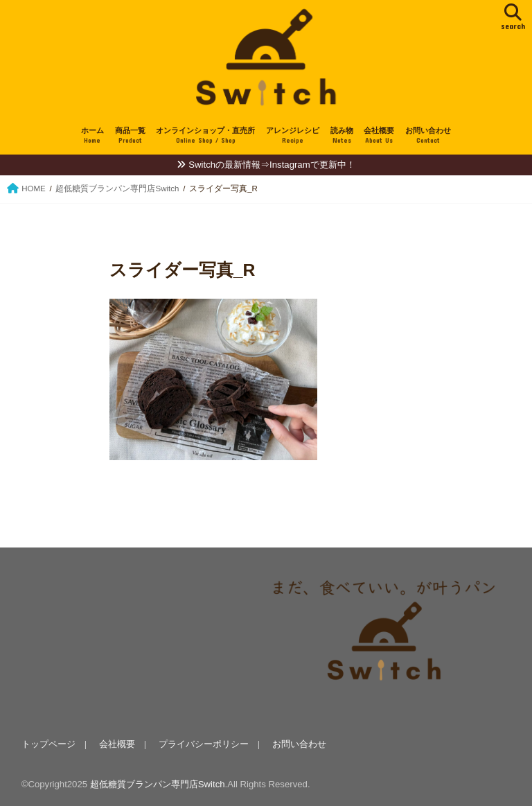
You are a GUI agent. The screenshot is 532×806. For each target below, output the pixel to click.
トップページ (48, 744)
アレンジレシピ (293, 136)
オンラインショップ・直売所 (205, 136)
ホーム (92, 136)
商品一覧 (130, 136)
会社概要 (379, 136)
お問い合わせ (428, 136)
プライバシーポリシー (204, 744)
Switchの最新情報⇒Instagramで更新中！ (272, 165)
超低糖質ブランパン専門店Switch (158, 784)
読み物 (342, 136)
